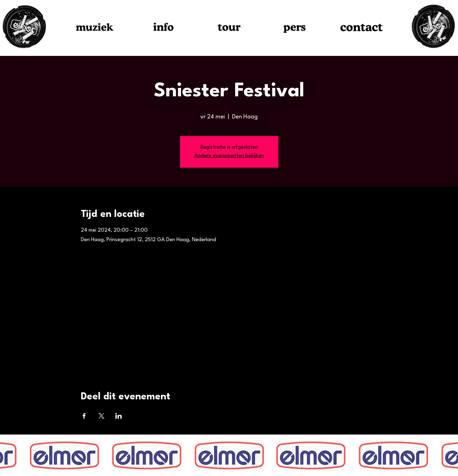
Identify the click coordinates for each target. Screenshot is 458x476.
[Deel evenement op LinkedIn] (119, 416)
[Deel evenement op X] (101, 416)
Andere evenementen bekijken (229, 156)
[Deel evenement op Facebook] (84, 416)
